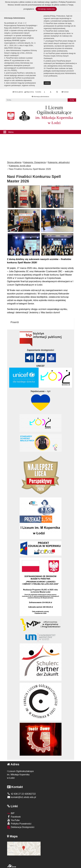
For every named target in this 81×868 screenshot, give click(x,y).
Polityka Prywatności (19, 824)
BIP (11, 813)
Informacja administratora (40, 97)
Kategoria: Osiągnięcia (35, 162)
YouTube (13, 820)
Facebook (14, 817)
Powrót (15, 322)
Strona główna (18, 92)
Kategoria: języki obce (20, 166)
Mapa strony (29, 92)
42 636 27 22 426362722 (21, 794)
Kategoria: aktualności (59, 162)
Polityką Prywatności (67, 2)
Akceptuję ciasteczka (46, 9)
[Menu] (40, 132)
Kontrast (65, 92)
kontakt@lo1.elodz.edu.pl (22, 797)
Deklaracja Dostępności (21, 827)
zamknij (47, 83)
